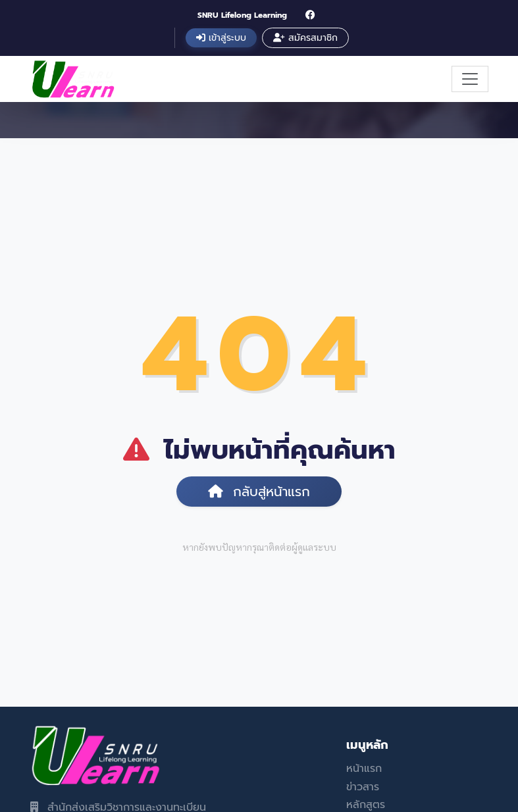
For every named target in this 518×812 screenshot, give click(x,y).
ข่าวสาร (363, 787)
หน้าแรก (364, 769)
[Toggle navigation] (470, 79)
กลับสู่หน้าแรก (259, 492)
